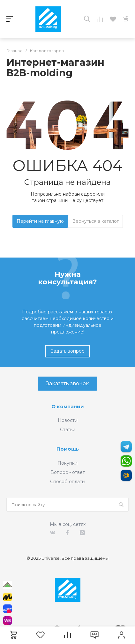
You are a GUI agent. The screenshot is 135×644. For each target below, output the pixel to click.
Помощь (68, 449)
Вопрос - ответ (68, 472)
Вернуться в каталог (95, 221)
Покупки (67, 463)
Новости (68, 420)
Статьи (68, 430)
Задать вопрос (67, 351)
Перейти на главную (40, 221)
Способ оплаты (68, 482)
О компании (68, 406)
